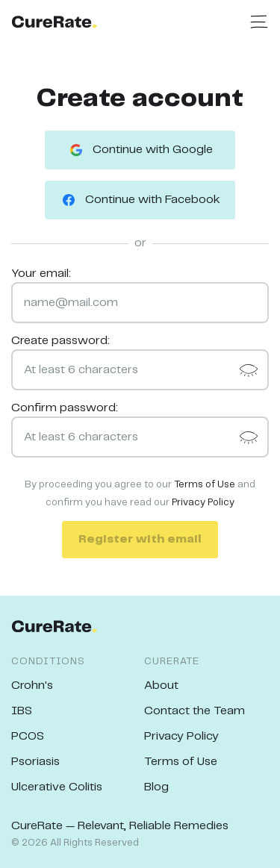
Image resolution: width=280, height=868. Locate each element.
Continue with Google (140, 150)
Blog (156, 787)
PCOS (28, 736)
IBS (22, 711)
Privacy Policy (203, 503)
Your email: (41, 274)
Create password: (60, 341)
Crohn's (32, 686)
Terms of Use (205, 485)
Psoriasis (35, 762)
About (161, 686)
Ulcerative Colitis (57, 787)
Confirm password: (65, 408)
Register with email (140, 539)
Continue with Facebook (140, 200)
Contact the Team (195, 711)
